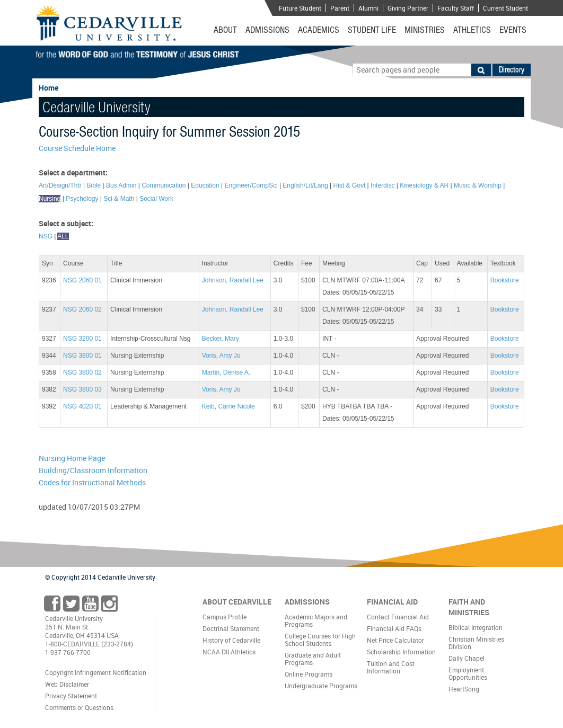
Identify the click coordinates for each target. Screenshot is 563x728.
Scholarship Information (401, 652)
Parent (340, 8)
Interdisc (382, 185)
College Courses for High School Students (320, 640)
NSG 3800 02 (82, 372)
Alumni (368, 8)
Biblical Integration (476, 627)
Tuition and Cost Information (391, 667)
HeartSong (464, 689)
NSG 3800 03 (82, 389)
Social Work (156, 199)
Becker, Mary (221, 339)
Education (205, 185)
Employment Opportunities (468, 673)
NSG (46, 236)
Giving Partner (408, 8)
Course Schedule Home (77, 148)
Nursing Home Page (72, 458)
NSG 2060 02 (82, 309)
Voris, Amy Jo (221, 356)
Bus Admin (121, 185)
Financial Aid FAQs (394, 628)
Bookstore (505, 280)
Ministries (425, 30)
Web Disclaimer (67, 684)
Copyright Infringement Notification (96, 672)
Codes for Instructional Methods (92, 482)
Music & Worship (478, 185)
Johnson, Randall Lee (233, 280)
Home (49, 88)
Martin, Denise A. (226, 372)
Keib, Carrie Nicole (228, 406)
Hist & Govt (350, 185)
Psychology (82, 199)
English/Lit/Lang (305, 185)
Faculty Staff (456, 8)
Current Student (505, 8)
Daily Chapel (467, 658)
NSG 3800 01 (82, 356)
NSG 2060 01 (82, 280)
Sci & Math (119, 199)
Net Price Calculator (395, 640)
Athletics (472, 30)
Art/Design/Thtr (60, 185)
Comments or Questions (79, 707)
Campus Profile (225, 617)
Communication (164, 185)
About (225, 30)
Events (513, 30)
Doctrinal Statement (231, 628)
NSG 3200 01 (82, 339)
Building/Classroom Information (93, 470)
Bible (94, 185)
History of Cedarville (231, 640)
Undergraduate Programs (321, 686)
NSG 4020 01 (82, 406)
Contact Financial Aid (398, 617)
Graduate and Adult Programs (313, 659)
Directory (512, 69)
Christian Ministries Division (476, 643)
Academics (319, 30)
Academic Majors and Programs (316, 620)
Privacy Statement (71, 696)
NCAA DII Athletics (229, 652)
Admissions (267, 30)
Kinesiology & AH (424, 185)
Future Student (300, 8)
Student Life (372, 30)
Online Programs (309, 674)
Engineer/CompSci (251, 185)
